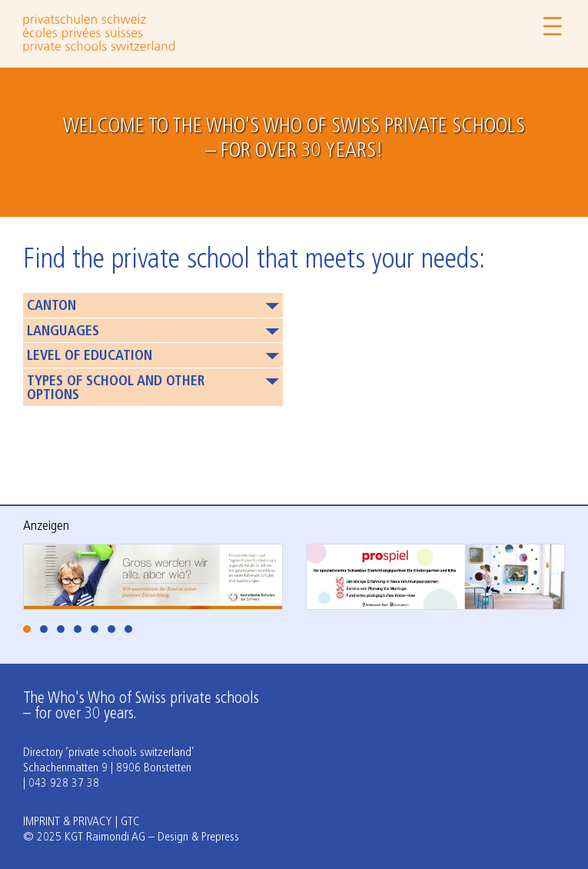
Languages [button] (63, 332)
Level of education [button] (90, 356)
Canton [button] (51, 306)
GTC (130, 822)
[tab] (27, 629)
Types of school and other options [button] (116, 389)
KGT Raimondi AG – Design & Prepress (152, 837)
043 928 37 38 (64, 784)
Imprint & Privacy (68, 822)
